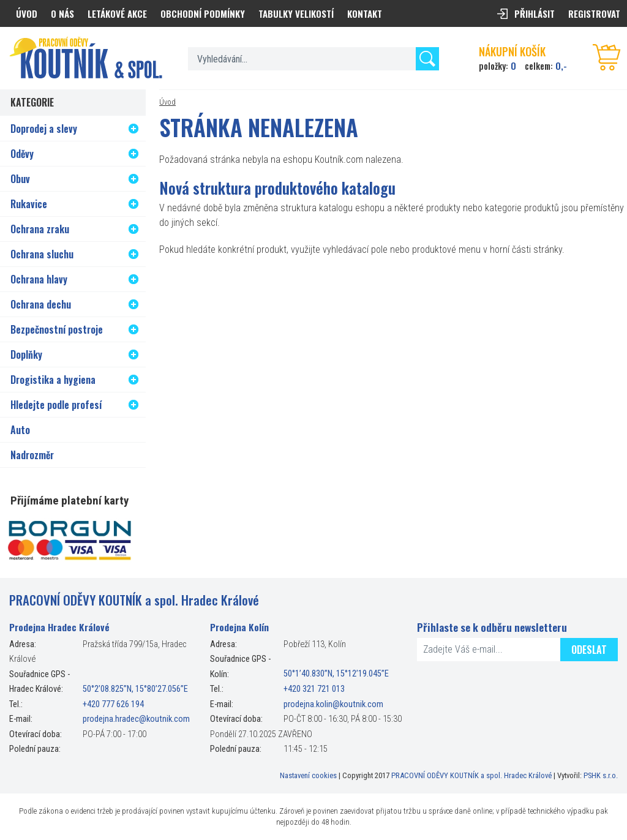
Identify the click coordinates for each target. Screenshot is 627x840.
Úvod (167, 102)
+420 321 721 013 (314, 689)
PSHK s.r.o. (601, 775)
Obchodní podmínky (203, 13)
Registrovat (594, 13)
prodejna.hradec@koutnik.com (136, 719)
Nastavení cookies (308, 775)
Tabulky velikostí (296, 13)
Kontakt (365, 13)
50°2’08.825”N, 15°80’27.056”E (135, 689)
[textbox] (313, 59)
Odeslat (589, 650)
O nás (62, 13)
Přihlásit (535, 13)
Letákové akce (117, 13)
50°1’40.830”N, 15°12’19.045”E (336, 674)
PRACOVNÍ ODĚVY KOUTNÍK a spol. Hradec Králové (471, 775)
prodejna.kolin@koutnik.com (333, 704)
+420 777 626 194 (113, 704)
